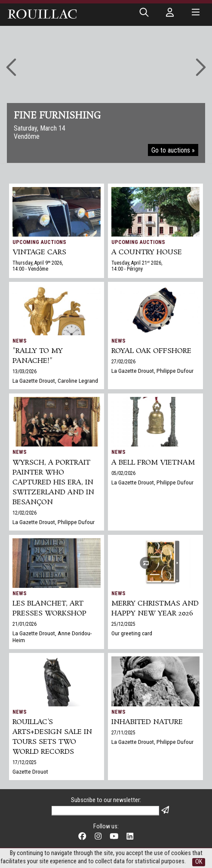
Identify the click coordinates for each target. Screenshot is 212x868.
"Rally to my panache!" (38, 356)
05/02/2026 (123, 473)
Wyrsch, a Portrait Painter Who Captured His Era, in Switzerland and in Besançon (53, 482)
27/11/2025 (123, 733)
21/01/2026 (25, 624)
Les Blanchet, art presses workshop (49, 609)
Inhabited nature (147, 722)
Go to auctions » (173, 150)
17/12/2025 (25, 762)
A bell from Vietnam (153, 463)
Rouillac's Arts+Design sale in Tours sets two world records (52, 737)
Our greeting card (132, 633)
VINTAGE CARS (39, 252)
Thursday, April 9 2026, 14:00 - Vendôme (38, 266)
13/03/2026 (25, 372)
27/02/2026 (123, 362)
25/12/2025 (123, 624)
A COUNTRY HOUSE (147, 252)
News (20, 341)
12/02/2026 (25, 513)
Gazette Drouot (30, 771)
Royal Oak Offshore (151, 351)
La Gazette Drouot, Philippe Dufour (152, 371)
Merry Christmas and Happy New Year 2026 (155, 609)
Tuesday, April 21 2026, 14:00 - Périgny (137, 266)
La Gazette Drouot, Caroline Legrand (55, 381)
